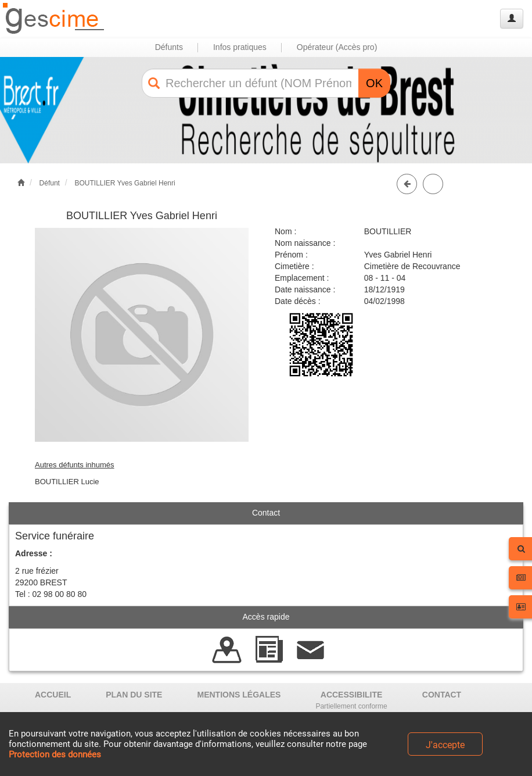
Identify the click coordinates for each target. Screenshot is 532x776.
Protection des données (55, 754)
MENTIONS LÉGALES (239, 695)
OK (374, 83)
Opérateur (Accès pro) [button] (337, 47)
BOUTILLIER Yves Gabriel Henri (125, 183)
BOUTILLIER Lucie (67, 482)
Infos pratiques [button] (240, 47)
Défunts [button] (169, 47)
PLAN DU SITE (134, 695)
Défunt (50, 183)
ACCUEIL (53, 695)
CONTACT (442, 695)
